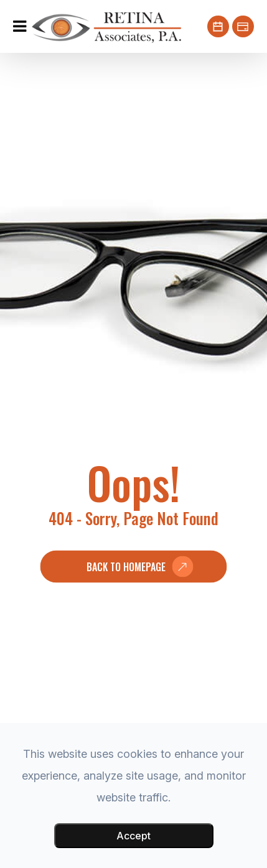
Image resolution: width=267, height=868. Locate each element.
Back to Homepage (126, 567)
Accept (133, 836)
